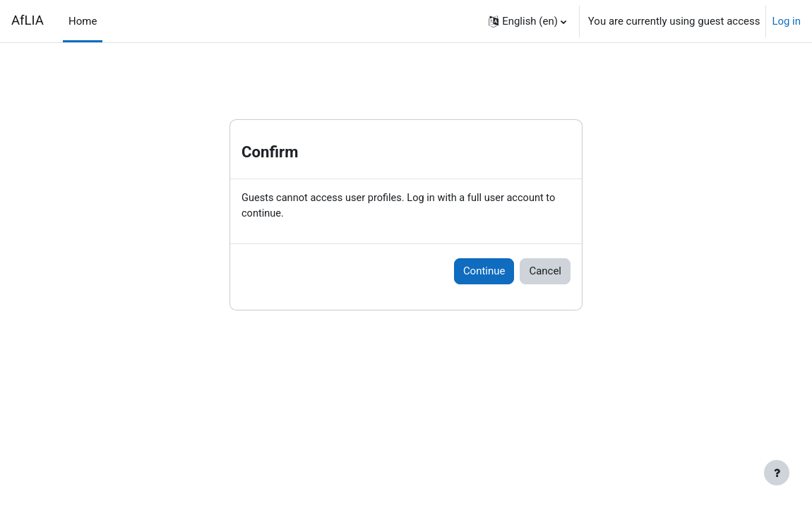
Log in (786, 21)
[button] (527, 21)
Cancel (545, 272)
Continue (484, 272)
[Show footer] (777, 473)
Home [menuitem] (83, 21)
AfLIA (28, 20)
